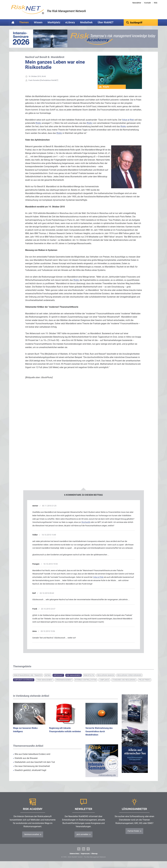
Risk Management (74, 679)
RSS (156, 3)
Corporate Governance (24, 684)
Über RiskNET (106, 22)
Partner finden (133, 835)
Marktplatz (54, 22)
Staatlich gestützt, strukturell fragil (30, 774)
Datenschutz (74, 858)
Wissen (38, 22)
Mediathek (86, 22)
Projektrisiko (144, 684)
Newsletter (137, 3)
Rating (48, 679)
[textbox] (141, 23)
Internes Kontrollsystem (86, 684)
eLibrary (70, 22)
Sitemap (94, 858)
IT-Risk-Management (45, 684)
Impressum (85, 858)
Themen (24, 22)
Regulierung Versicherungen (129, 679)
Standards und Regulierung (124, 684)
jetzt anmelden (83, 838)
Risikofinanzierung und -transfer (28, 679)
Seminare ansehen (32, 838)
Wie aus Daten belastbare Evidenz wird (32, 758)
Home (13, 23)
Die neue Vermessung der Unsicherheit (31, 770)
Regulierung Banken (106, 679)
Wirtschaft (58, 679)
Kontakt (148, 3)
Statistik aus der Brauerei (25, 762)
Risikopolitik (89, 679)
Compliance (104, 684)
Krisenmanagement (64, 684)
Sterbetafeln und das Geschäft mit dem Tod (34, 766)
